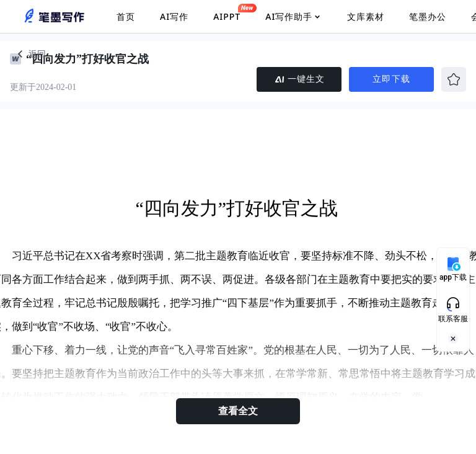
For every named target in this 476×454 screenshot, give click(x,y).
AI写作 (174, 16)
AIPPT (227, 13)
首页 (126, 16)
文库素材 (366, 16)
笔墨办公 (428, 16)
